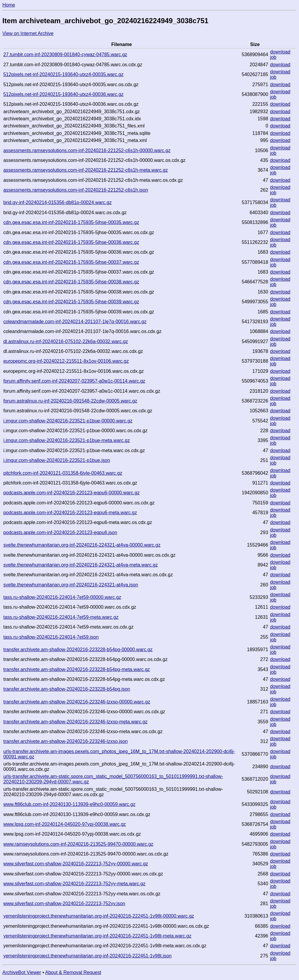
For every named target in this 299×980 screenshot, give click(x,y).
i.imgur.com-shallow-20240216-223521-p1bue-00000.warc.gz (68, 421)
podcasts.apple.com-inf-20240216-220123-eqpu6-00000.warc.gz (71, 493)
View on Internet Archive (28, 33)
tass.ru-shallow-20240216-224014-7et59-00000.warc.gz (62, 597)
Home (9, 5)
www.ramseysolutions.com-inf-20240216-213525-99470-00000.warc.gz (78, 844)
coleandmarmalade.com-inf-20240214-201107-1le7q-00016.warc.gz (75, 322)
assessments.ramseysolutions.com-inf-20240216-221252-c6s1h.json (76, 190)
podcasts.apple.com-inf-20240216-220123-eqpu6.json (60, 532)
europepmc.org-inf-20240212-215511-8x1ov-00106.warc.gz (66, 361)
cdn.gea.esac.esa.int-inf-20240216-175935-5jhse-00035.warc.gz (71, 222)
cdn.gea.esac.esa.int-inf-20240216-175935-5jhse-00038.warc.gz (71, 282)
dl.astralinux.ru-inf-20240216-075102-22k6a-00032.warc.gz (66, 341)
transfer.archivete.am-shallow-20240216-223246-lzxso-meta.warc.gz (75, 722)
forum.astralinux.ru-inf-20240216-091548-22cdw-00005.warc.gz (70, 401)
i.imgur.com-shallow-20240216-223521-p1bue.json (57, 460)
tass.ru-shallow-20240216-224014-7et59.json (51, 637)
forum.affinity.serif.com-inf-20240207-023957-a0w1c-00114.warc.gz (74, 381)
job (273, 57)
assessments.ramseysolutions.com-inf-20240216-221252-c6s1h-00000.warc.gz (87, 150)
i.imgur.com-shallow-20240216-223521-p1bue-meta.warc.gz (67, 440)
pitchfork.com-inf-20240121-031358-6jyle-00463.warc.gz (63, 473)
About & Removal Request (73, 972)
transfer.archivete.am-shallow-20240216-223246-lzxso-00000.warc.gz (77, 702)
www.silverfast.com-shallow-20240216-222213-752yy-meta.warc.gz (74, 884)
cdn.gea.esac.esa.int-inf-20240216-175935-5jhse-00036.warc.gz (71, 242)
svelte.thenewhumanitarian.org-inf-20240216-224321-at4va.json (71, 585)
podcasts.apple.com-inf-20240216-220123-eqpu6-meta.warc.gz (70, 513)
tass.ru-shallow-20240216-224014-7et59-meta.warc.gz (61, 617)
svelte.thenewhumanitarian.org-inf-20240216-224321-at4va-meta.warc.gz (80, 565)
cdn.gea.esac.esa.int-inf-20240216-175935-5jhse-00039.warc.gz (71, 302)
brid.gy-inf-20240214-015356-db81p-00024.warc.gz (57, 202)
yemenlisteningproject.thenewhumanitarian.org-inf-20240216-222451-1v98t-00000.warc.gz (99, 916)
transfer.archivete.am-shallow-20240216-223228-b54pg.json (67, 689)
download (280, 52)
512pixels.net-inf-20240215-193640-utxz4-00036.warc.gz (63, 94)
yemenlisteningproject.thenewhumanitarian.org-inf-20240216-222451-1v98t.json (87, 956)
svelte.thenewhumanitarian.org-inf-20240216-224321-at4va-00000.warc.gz (82, 545)
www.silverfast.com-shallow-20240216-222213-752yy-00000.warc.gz (76, 864)
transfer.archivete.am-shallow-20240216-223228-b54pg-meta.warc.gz (77, 669)
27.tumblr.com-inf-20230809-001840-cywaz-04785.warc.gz (65, 55)
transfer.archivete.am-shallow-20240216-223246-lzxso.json (65, 741)
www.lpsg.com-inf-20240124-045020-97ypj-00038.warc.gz (65, 824)
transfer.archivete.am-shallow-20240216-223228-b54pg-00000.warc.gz (78, 650)
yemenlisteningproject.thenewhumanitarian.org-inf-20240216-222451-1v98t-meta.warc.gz (97, 936)
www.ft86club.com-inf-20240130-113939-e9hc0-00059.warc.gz (69, 804)
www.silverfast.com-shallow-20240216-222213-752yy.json (64, 904)
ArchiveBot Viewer (22, 972)
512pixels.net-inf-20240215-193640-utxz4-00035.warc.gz (63, 74)
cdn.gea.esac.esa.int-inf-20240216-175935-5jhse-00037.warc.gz (71, 262)
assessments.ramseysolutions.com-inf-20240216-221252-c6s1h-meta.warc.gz (86, 170)
